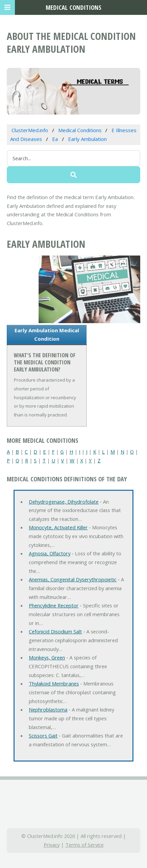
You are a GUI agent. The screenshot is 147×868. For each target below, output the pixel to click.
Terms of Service (85, 845)
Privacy (52, 845)
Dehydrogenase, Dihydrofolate (64, 502)
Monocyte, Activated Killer (58, 527)
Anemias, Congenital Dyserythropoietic (73, 579)
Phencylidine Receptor (54, 605)
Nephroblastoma (48, 709)
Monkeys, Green (47, 657)
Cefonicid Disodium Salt (55, 631)
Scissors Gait (43, 736)
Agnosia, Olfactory (50, 553)
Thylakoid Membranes (54, 683)
